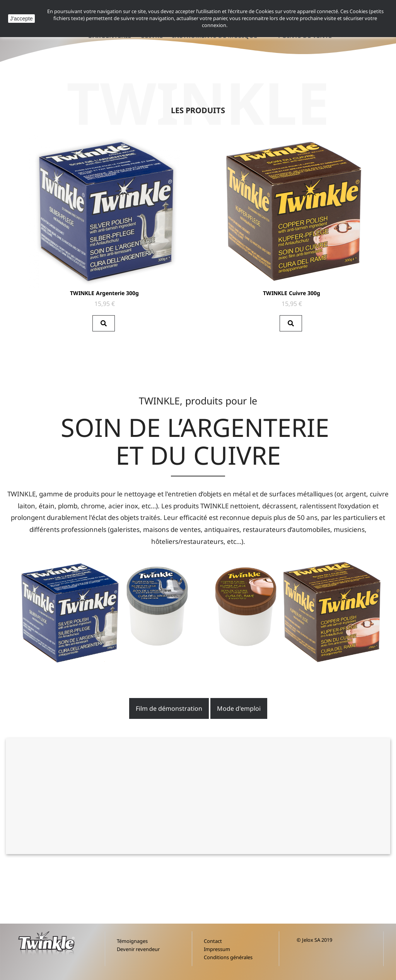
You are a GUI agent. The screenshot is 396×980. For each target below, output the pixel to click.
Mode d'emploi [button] (239, 708)
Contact (213, 941)
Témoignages (132, 941)
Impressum (217, 949)
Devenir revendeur (138, 949)
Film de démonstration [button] (169, 708)
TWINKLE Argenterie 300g (104, 293)
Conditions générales (228, 957)
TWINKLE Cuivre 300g (292, 293)
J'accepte (21, 19)
